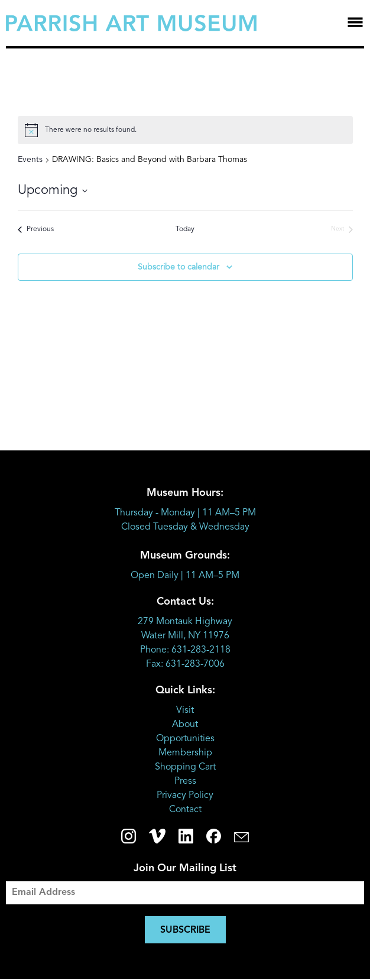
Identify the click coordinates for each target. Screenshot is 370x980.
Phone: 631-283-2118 (185, 650)
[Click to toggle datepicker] (53, 191)
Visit (185, 710)
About (185, 725)
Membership (185, 753)
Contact (185, 810)
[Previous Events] (36, 230)
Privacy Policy (185, 796)
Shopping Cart (185, 767)
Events (30, 160)
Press (185, 781)
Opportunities (185, 739)
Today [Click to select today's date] (185, 229)
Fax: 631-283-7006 (185, 664)
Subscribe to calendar (178, 267)
